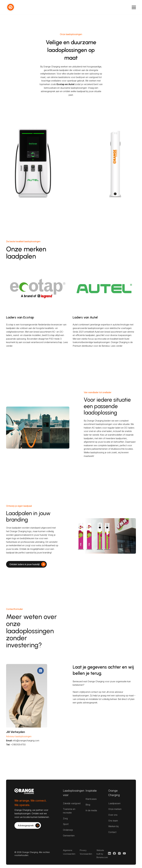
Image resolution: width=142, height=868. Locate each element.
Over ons (113, 815)
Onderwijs (68, 830)
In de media (91, 810)
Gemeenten (69, 836)
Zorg (65, 818)
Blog (88, 805)
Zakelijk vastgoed (72, 803)
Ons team (113, 821)
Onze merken (115, 809)
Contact (112, 832)
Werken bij (113, 826)
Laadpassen (114, 803)
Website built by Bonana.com (102, 854)
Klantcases (91, 799)
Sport (66, 824)
